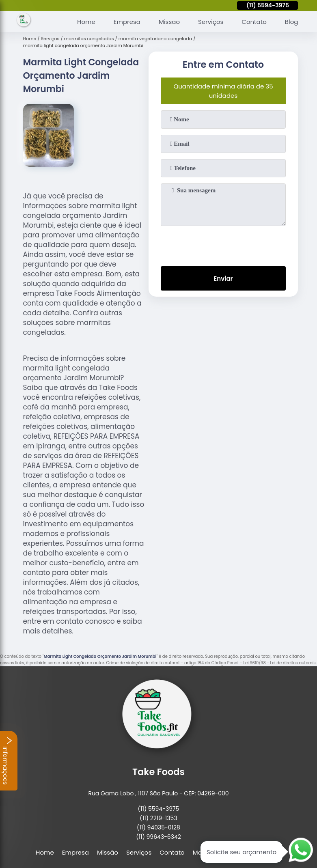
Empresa (127, 22)
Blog (292, 22)
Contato (254, 22)
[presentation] (223, 244)
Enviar (223, 279)
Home (86, 22)
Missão (169, 22)
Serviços (211, 22)
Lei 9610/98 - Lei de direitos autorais (280, 663)
